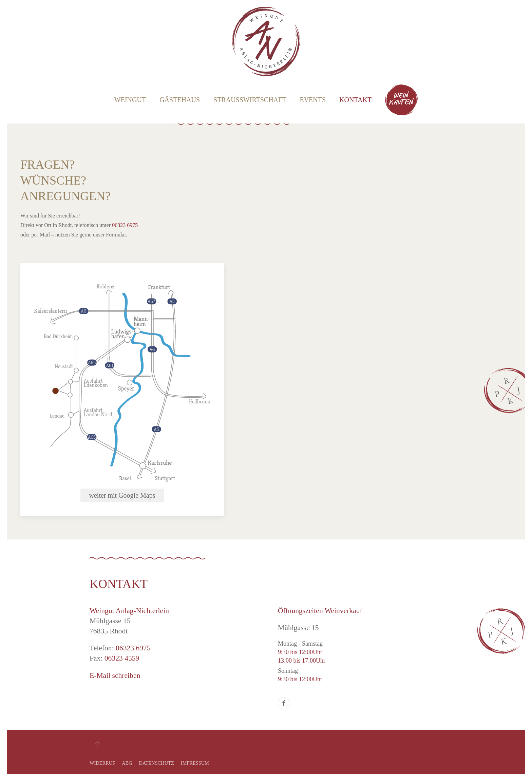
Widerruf (102, 763)
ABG (127, 763)
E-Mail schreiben (115, 675)
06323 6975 (125, 225)
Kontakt (355, 100)
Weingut (130, 100)
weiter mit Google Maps (122, 495)
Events (313, 100)
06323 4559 (122, 658)
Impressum (195, 763)
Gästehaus (180, 100)
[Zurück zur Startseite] (266, 41)
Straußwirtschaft (250, 100)
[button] (97, 744)
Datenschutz (157, 763)
